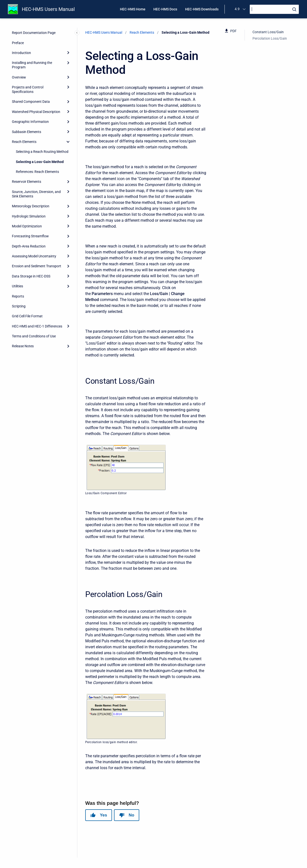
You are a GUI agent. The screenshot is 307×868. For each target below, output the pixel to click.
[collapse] (68, 142)
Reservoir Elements (27, 182)
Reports (18, 296)
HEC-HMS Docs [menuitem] (165, 9)
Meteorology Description (31, 206)
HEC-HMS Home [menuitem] (133, 9)
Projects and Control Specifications (28, 89)
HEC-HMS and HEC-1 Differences (37, 326)
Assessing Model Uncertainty (34, 256)
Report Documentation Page (34, 33)
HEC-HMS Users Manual (48, 9)
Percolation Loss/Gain (270, 38)
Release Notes (23, 346)
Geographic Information (30, 122)
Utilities (17, 286)
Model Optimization (27, 226)
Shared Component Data (31, 102)
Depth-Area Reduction (29, 246)
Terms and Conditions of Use (34, 336)
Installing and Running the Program (32, 65)
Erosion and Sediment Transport (37, 266)
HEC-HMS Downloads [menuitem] (202, 9)
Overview (19, 77)
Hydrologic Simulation (29, 216)
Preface (18, 43)
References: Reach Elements (37, 172)
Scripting (19, 306)
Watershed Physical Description (36, 112)
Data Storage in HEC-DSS (31, 276)
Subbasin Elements (27, 132)
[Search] (274, 9)
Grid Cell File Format (27, 316)
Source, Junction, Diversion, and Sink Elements (36, 194)
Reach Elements (24, 142)
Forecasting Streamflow (30, 236)
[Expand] (68, 53)
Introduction (21, 53)
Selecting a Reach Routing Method (42, 152)
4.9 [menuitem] (237, 9)
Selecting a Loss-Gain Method (40, 162)
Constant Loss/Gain (268, 32)
